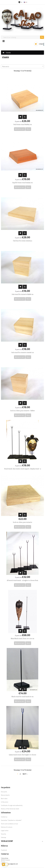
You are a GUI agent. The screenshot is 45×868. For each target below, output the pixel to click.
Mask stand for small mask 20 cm (22, 697)
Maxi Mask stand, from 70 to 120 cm (22, 639)
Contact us (4, 817)
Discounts (4, 792)
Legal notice (5, 831)
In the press (5, 802)
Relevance (23, 66)
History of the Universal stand (10, 809)
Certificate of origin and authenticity (12, 805)
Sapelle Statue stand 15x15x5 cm (22, 183)
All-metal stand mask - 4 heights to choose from (22, 580)
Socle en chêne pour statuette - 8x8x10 (22, 411)
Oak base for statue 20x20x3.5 (23, 241)
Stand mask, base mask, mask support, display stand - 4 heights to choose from (23, 470)
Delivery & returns (7, 827)
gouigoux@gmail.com (12, 864)
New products (5, 795)
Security (3, 834)
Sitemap (4, 837)
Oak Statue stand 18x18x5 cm (23, 124)
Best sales (4, 799)
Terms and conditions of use (9, 824)
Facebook (4, 850)
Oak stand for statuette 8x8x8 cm (23, 294)
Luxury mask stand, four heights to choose (22, 755)
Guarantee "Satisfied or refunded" (11, 820)
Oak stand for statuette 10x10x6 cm (23, 353)
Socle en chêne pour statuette (22, 522)
